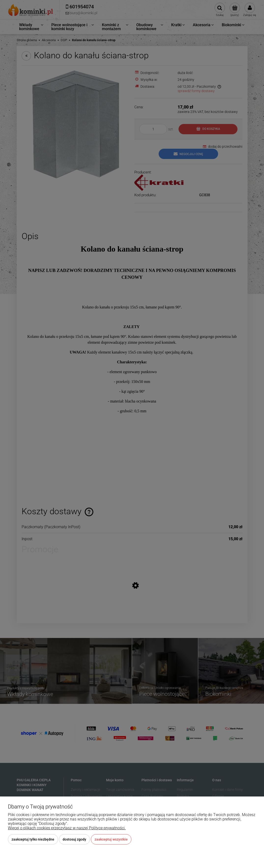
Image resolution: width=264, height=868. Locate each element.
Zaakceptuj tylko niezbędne (33, 839)
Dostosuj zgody (74, 839)
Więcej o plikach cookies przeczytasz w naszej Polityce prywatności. (67, 828)
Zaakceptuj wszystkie (111, 839)
